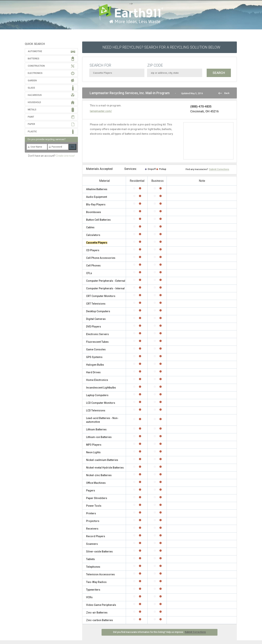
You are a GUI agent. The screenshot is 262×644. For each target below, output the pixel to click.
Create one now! (65, 156)
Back (227, 93)
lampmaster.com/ (101, 111)
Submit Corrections (219, 169)
